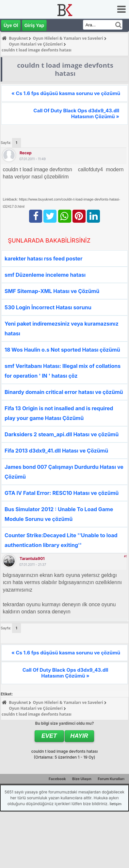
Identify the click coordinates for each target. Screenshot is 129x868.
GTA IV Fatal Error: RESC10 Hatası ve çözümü (62, 493)
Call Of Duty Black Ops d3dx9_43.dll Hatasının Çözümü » (76, 113)
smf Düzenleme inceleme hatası (45, 275)
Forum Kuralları (111, 779)
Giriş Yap (34, 25)
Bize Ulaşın (82, 779)
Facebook (57, 779)
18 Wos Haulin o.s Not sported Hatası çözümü (62, 350)
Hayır (79, 736)
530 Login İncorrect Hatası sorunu (48, 307)
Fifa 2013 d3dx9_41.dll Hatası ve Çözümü (56, 451)
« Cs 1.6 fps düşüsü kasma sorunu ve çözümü (66, 93)
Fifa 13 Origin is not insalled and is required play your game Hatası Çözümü (59, 413)
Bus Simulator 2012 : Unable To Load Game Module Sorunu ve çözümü (59, 514)
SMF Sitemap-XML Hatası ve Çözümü (52, 291)
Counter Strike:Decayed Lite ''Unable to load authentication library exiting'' (61, 540)
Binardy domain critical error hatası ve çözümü (64, 392)
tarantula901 (32, 559)
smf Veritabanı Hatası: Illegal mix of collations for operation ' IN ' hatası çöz (63, 371)
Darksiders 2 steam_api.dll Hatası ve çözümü (62, 434)
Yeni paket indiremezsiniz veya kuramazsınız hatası (62, 329)
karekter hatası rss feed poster (43, 259)
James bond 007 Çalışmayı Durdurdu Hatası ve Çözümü (64, 472)
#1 (125, 556)
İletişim (116, 804)
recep (26, 153)
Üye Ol (11, 25)
